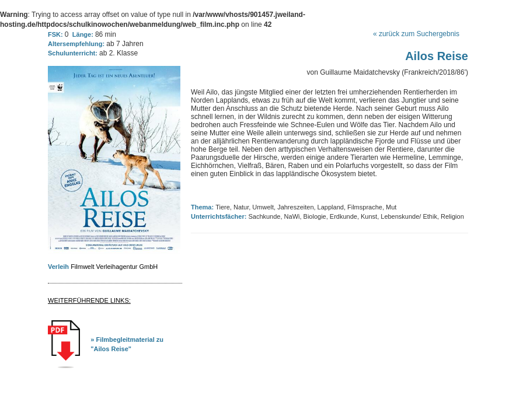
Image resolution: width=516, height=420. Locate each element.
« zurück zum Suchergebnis (416, 34)
